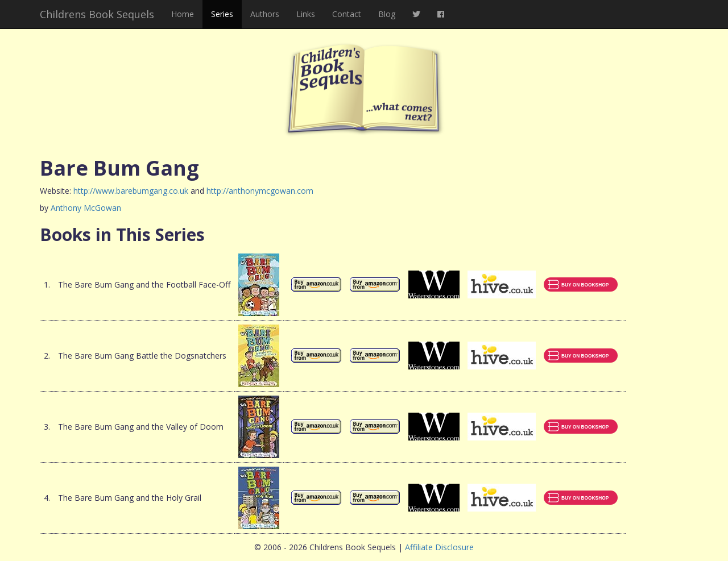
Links (306, 14)
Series (222, 14)
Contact (347, 14)
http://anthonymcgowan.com (260, 191)
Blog (387, 14)
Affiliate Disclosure (439, 547)
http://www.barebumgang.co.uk (131, 191)
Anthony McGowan (86, 208)
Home (183, 14)
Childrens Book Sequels (97, 14)
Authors (265, 14)
